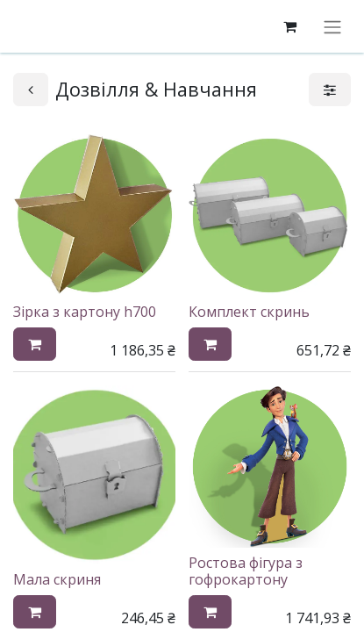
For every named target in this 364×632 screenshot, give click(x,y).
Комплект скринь (249, 312)
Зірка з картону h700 (85, 312)
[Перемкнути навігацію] (332, 26)
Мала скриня (57, 579)
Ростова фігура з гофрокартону (246, 571)
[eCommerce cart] (289, 26)
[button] (35, 344)
